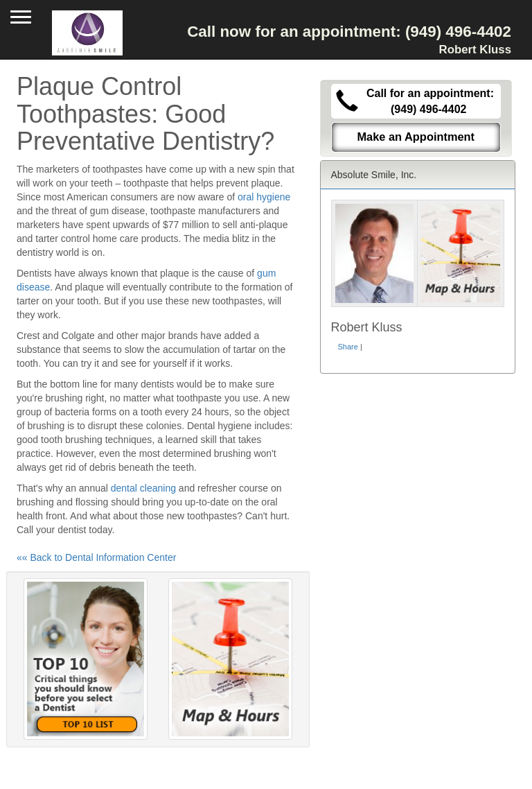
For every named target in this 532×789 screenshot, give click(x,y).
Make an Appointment (416, 137)
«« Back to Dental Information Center (96, 557)
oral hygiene (264, 197)
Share (348, 347)
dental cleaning (143, 488)
